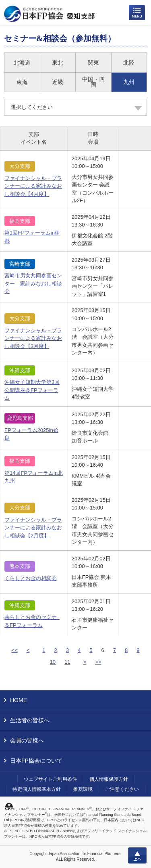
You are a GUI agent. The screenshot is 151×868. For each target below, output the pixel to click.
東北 (58, 63)
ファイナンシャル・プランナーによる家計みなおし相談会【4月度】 (33, 186)
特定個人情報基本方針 (37, 789)
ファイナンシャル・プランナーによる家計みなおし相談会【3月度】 (33, 338)
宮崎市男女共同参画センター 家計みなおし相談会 (33, 283)
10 (53, 662)
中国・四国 (93, 82)
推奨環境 (83, 789)
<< (15, 650)
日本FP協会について (36, 761)
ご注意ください (122, 789)
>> (98, 662)
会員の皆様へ (27, 740)
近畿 (58, 82)
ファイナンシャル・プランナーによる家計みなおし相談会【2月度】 (33, 528)
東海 (22, 82)
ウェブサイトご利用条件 (50, 779)
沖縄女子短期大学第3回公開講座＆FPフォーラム (32, 390)
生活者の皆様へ (30, 720)
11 (67, 662)
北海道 (22, 63)
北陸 (129, 63)
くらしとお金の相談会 (31, 578)
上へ (137, 855)
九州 (129, 82)
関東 (93, 63)
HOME (19, 700)
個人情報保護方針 (109, 779)
